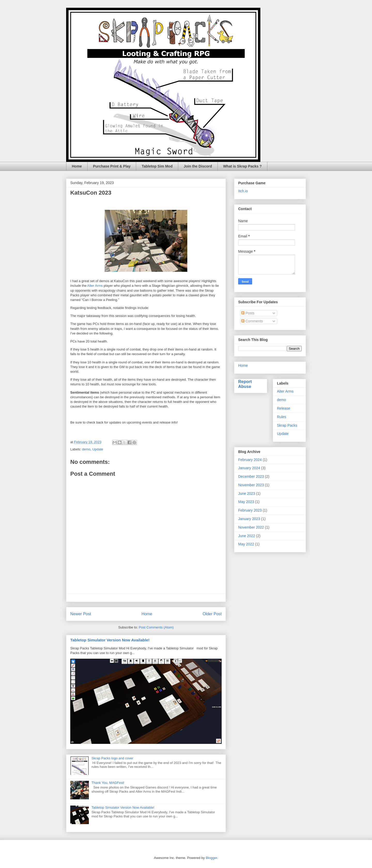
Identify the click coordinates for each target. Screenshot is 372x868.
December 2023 (251, 476)
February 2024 (250, 460)
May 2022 (246, 544)
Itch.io (243, 191)
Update (98, 449)
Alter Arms (95, 286)
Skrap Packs (287, 425)
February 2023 (250, 510)
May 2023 (246, 502)
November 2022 (251, 527)
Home (77, 166)
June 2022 (247, 536)
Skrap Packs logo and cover (112, 758)
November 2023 (251, 485)
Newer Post (81, 614)
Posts (248, 313)
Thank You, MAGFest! (108, 783)
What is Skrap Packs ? (242, 166)
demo (86, 449)
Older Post (212, 614)
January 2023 (249, 519)
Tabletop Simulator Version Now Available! (110, 640)
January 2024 (249, 468)
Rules (282, 417)
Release (284, 408)
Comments (252, 321)
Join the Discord (198, 166)
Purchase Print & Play (112, 166)
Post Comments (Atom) (156, 627)
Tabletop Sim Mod (157, 166)
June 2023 (247, 493)
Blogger (211, 858)
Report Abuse (245, 384)
